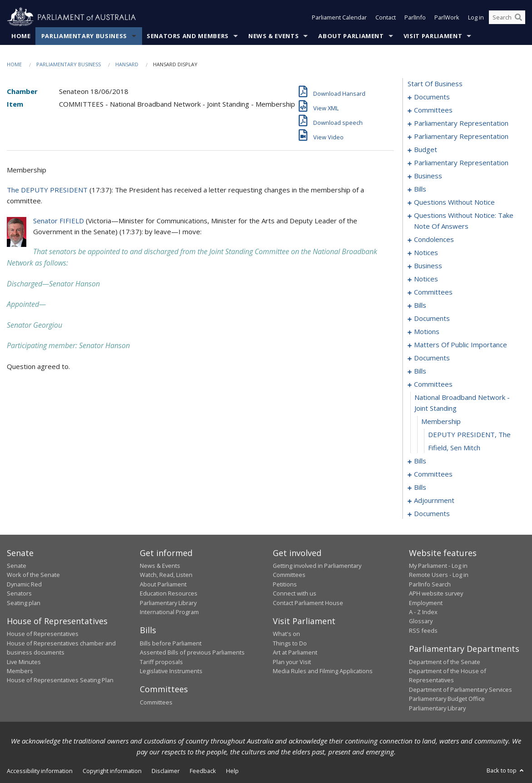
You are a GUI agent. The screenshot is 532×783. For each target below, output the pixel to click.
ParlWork (447, 17)
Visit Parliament (433, 36)
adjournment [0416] (434, 500)
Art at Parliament (295, 652)
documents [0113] (432, 318)
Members (20, 671)
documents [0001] (432, 97)
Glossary (421, 621)
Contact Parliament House (308, 603)
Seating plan (24, 603)
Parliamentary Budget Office (447, 699)
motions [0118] (427, 331)
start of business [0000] (435, 84)
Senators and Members (188, 36)
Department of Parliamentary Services (461, 689)
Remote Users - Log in (439, 575)
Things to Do (290, 643)
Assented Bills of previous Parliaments (192, 652)
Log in (476, 17)
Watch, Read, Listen (166, 575)
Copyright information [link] (112, 771)
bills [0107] (420, 305)
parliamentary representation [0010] (461, 136)
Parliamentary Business (84, 36)
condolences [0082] (434, 239)
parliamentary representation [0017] (461, 163)
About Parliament (351, 36)
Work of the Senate (33, 575)
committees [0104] (433, 292)
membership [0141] (441, 421)
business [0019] (428, 176)
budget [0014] (426, 149)
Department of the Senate (445, 662)
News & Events (273, 36)
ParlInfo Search (430, 584)
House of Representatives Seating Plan (60, 680)
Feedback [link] (203, 771)
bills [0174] (420, 487)
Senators (19, 593)
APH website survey (436, 593)
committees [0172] (433, 474)
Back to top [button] (506, 770)
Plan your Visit (292, 662)
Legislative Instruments (171, 671)
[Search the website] (507, 17)
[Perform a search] (518, 17)
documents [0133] (432, 358)
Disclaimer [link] (166, 771)
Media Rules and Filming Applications (323, 671)
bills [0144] (420, 461)
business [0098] (428, 266)
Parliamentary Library (168, 603)
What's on (286, 634)
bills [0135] (420, 371)
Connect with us (295, 593)
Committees (156, 702)
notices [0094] (426, 252)
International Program (169, 612)
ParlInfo (415, 17)
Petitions (285, 584)
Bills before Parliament (171, 643)
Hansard (127, 64)
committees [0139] (433, 384)
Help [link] (232, 771)
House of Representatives (43, 634)
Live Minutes (24, 662)
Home (21, 36)
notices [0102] (426, 279)
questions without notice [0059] (454, 202)
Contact (386, 17)
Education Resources (169, 593)
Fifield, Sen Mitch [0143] (454, 448)
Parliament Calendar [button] (339, 17)
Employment (426, 603)
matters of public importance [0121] (461, 345)
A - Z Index (423, 612)
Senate (17, 566)
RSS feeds (423, 630)
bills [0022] (420, 189)
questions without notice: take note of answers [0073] (464, 221)
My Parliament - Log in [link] (438, 566)
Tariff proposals (161, 662)
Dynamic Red (24, 584)
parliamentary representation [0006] (461, 123)
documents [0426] (432, 513)
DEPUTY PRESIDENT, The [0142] (469, 434)
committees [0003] (433, 110)
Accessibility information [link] (40, 771)
